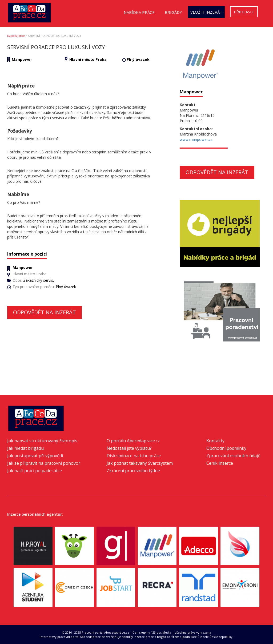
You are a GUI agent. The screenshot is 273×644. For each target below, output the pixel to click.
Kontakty (215, 441)
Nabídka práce (139, 12)
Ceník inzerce (220, 463)
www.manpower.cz (196, 139)
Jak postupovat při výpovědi (35, 456)
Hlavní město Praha (88, 59)
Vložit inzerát (206, 12)
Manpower (22, 59)
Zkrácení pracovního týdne (133, 471)
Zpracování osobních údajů (233, 456)
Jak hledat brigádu (25, 448)
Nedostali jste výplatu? (129, 448)
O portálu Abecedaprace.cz (133, 441)
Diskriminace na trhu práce (134, 456)
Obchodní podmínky (226, 448)
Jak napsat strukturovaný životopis (42, 441)
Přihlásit (244, 12)
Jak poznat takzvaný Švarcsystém (140, 463)
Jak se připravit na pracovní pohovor (44, 463)
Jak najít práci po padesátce (35, 471)
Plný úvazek (138, 59)
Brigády (173, 12)
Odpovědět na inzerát (45, 312)
